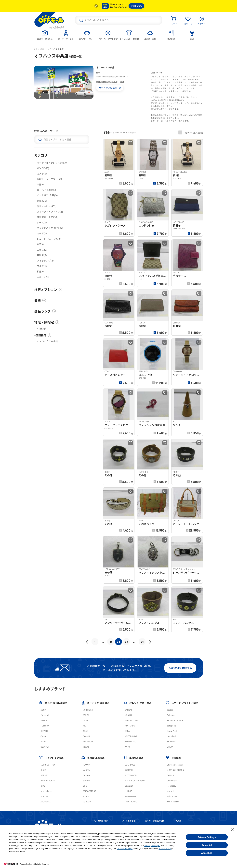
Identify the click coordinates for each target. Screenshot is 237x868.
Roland (86, 747)
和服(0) (41, 271)
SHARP (44, 720)
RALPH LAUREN (48, 781)
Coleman (171, 715)
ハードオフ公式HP (110, 88)
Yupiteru (86, 775)
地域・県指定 (47, 322)
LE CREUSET (131, 765)
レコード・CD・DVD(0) (49, 239)
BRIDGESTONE (89, 791)
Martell (170, 791)
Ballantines (172, 796)
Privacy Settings (207, 837)
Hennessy (171, 786)
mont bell (171, 736)
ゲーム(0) (42, 223)
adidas (170, 710)
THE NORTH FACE (175, 720)
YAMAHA (86, 736)
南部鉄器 (129, 770)
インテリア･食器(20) (48, 195)
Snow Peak (172, 731)
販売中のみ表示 (191, 133)
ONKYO (86, 720)
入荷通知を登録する (180, 668)
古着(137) (42, 250)
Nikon (43, 742)
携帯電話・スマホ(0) (48, 217)
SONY (43, 710)
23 (126, 642)
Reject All (207, 845)
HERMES (44, 775)
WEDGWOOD (131, 775)
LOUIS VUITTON (48, 765)
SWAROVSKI (130, 796)
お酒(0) (41, 244)
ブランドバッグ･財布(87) (50, 228)
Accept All (207, 853)
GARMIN (86, 781)
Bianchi (86, 796)
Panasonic (45, 715)
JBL (84, 726)
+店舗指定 (43, 335)
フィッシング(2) (45, 261)
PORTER (44, 796)
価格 (40, 300)
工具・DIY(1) (44, 277)
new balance (46, 791)
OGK (85, 786)
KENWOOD (88, 742)
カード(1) (42, 233)
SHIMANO (171, 742)
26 (142, 642)
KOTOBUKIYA (131, 736)
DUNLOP (87, 802)
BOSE (85, 731)
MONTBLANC (131, 802)
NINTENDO (130, 726)
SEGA (127, 731)
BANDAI (128, 710)
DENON (86, 715)
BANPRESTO (131, 742)
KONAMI (129, 715)
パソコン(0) (43, 168)
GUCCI (44, 770)
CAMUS (170, 775)
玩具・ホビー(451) (47, 206)
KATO (127, 747)
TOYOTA (86, 765)
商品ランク (45, 311)
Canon (43, 736)
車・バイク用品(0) (46, 190)
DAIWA (170, 747)
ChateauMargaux (175, 765)
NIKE (43, 786)
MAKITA (86, 770)
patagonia (172, 726)
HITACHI (44, 731)
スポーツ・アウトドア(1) (50, 212)
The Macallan (173, 802)
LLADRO (129, 791)
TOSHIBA (45, 726)
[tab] (45, 35)
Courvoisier (172, 781)
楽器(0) (41, 184)
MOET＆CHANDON (175, 770)
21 (111, 642)
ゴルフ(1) (42, 266)
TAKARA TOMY (131, 720)
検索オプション (48, 289)
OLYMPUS (45, 747)
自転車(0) (42, 255)
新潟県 (43, 329)
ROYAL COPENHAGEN (135, 781)
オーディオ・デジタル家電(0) (52, 163)
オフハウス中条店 (49, 341)
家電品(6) (42, 201)
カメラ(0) (42, 174)
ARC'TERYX (46, 802)
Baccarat (129, 786)
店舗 (42, 49)
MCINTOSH (88, 710)
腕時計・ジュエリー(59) (49, 179)
